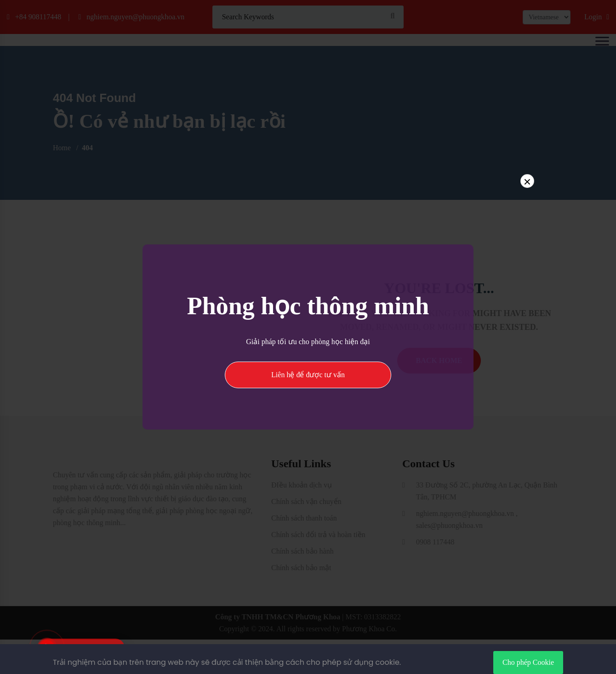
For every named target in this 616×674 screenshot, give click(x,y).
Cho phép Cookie (528, 662)
